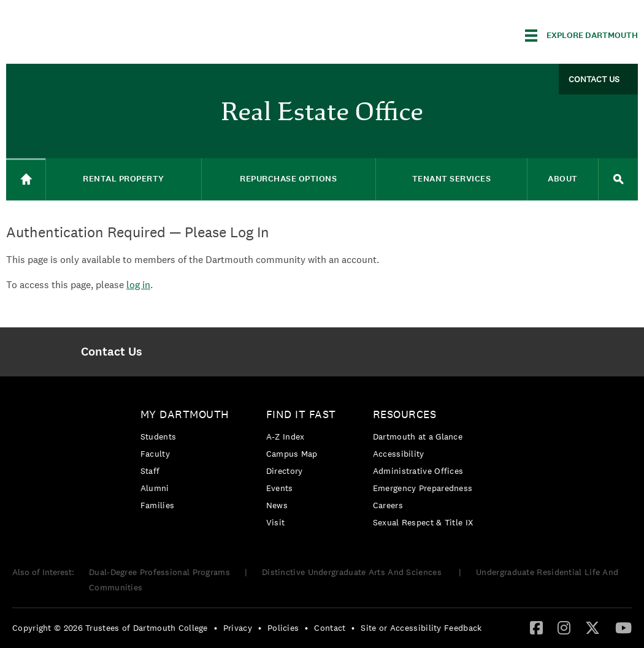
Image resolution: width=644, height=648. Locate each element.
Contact (330, 628)
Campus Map (292, 454)
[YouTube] (623, 627)
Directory (285, 471)
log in (138, 285)
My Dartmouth (185, 414)
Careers (388, 505)
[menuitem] (111, 352)
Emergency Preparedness (423, 488)
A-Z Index (286, 436)
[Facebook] (536, 627)
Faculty (155, 454)
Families (157, 505)
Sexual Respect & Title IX (423, 522)
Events (280, 488)
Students (158, 436)
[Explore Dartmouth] (581, 36)
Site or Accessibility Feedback (421, 628)
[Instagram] (564, 627)
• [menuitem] (216, 628)
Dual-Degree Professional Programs (159, 572)
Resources (405, 414)
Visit (276, 522)
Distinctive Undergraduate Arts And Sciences (353, 572)
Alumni (155, 488)
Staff (150, 471)
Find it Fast (301, 414)
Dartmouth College (103, 33)
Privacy (238, 628)
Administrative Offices (418, 471)
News (277, 505)
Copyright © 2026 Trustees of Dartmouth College (110, 628)
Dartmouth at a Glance (418, 436)
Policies (283, 628)
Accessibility (399, 454)
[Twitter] (592, 627)
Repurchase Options (288, 179)
